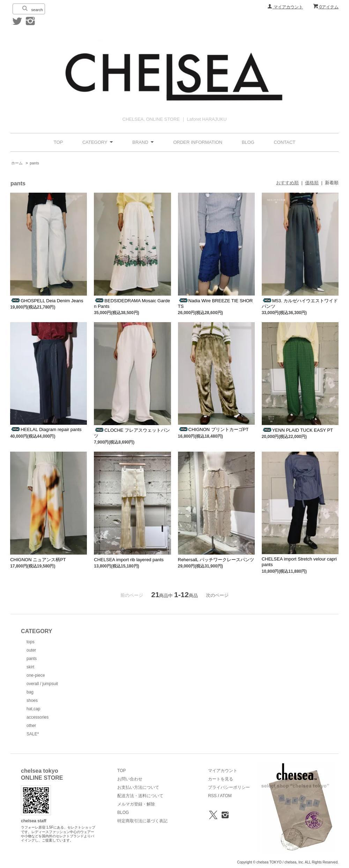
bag (30, 692)
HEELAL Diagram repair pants (46, 429)
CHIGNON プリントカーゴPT (213, 429)
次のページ (217, 595)
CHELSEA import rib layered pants (129, 560)
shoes (32, 700)
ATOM (226, 796)
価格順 (312, 183)
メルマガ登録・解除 (136, 804)
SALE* (33, 734)
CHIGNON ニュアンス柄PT (38, 560)
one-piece (36, 675)
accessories (38, 717)
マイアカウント (285, 7)
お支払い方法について (138, 787)
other (31, 726)
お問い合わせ (130, 779)
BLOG (248, 142)
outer (31, 650)
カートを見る (221, 779)
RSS (212, 796)
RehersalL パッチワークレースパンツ (216, 560)
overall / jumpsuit (42, 684)
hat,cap (33, 709)
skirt (30, 667)
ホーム (17, 163)
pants (34, 163)
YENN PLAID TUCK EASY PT (297, 430)
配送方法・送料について (140, 796)
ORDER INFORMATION (198, 142)
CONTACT (284, 142)
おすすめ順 (287, 183)
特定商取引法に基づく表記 (142, 821)
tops (31, 642)
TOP (58, 142)
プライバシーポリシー (229, 787)
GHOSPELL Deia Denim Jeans (47, 301)
